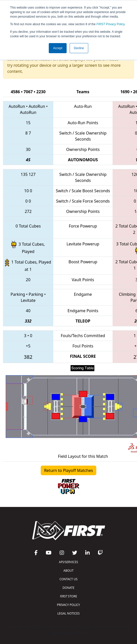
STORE (68, 596)
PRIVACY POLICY (69, 605)
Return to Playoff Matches (68, 470)
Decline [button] (79, 48)
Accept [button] (58, 48)
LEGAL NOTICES (68, 613)
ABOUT (68, 571)
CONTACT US (69, 579)
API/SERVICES (68, 562)
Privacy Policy (111, 24)
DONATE (68, 588)
